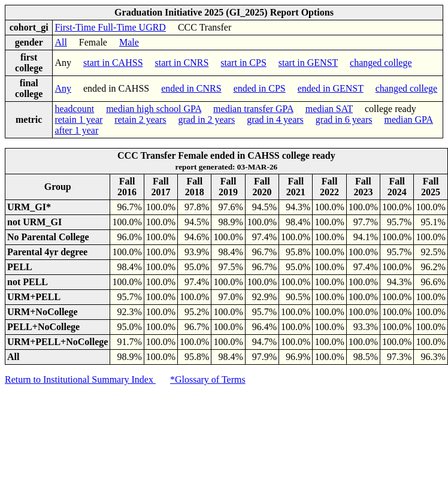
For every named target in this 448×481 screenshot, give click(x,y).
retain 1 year (78, 120)
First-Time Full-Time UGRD (110, 27)
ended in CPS (260, 88)
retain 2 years (140, 120)
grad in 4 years (275, 120)
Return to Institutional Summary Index (80, 379)
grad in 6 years (344, 120)
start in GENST (308, 63)
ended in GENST (331, 88)
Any (63, 88)
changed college (381, 63)
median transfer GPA (253, 109)
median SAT (329, 109)
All (60, 42)
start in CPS (243, 63)
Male (129, 42)
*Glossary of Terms (208, 379)
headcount (74, 109)
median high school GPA (154, 109)
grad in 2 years (207, 120)
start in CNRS (182, 63)
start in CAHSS (113, 63)
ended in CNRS (191, 88)
